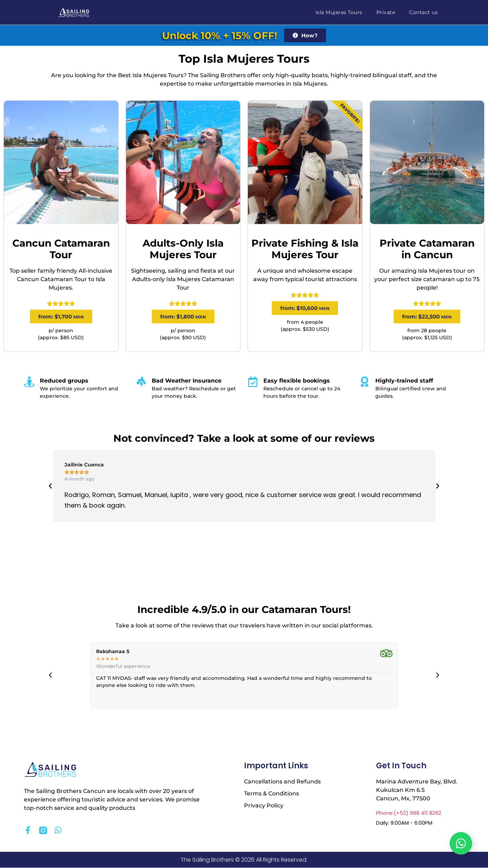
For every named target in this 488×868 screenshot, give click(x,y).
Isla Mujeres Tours (339, 12)
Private (386, 12)
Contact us (423, 12)
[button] (50, 486)
